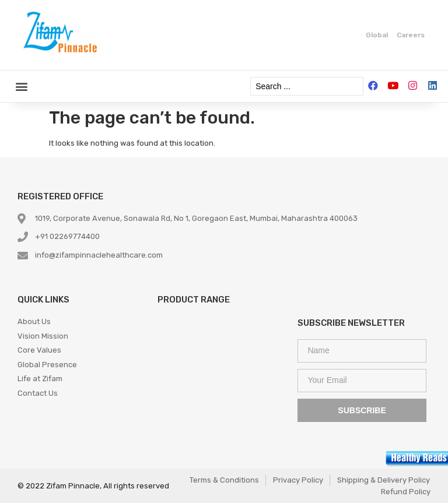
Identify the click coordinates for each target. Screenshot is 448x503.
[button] (21, 87)
